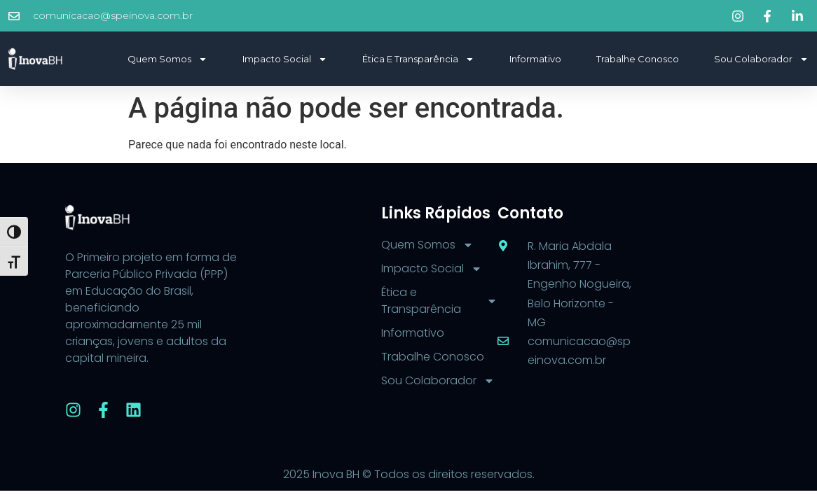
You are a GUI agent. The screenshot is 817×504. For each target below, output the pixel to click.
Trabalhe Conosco (638, 59)
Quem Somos (167, 59)
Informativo (535, 59)
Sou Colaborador (761, 59)
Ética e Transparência (418, 59)
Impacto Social (285, 59)
